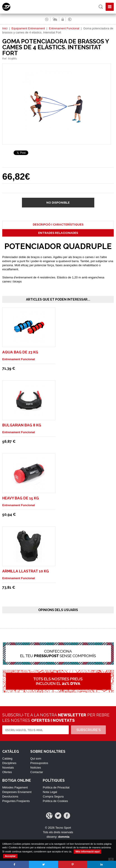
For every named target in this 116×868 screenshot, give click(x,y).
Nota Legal (50, 792)
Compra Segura (53, 796)
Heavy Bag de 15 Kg (21, 498)
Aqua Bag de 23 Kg (20, 352)
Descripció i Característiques (58, 225)
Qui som (36, 759)
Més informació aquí (88, 852)
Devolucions (10, 796)
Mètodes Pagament (15, 787)
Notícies (36, 768)
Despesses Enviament (17, 792)
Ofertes (7, 772)
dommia (64, 837)
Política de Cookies (55, 801)
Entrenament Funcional (64, 28)
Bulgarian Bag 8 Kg (22, 425)
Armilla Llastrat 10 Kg (26, 571)
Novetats (8, 768)
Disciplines (9, 763)
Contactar (37, 772)
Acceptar (10, 856)
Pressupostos (39, 763)
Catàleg (7, 759)
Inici (5, 28)
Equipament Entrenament (28, 28)
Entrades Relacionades (58, 233)
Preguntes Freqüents (16, 801)
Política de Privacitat (56, 787)
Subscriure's (89, 730)
